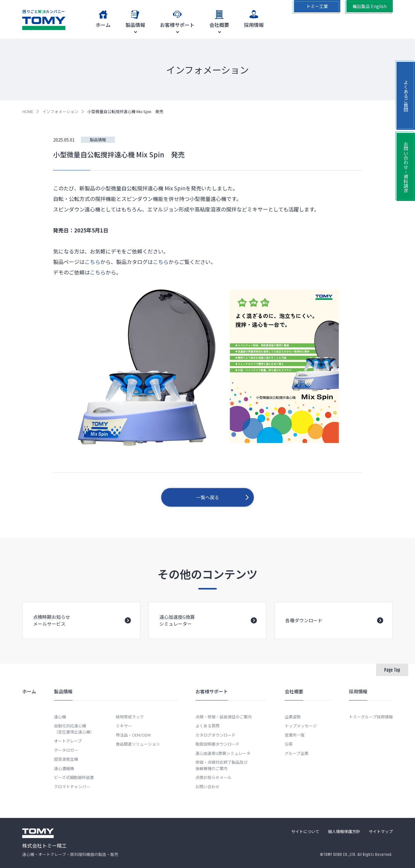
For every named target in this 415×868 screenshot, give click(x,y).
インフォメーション (60, 111)
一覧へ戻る (208, 497)
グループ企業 (297, 753)
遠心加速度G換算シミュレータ (223, 753)
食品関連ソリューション (138, 744)
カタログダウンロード (216, 735)
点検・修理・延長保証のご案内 (224, 717)
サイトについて (305, 831)
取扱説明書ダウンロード (218, 744)
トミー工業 (317, 6)
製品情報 (98, 140)
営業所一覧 (295, 735)
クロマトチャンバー (72, 787)
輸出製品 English (370, 6)
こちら (92, 262)
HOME (28, 111)
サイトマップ (381, 831)
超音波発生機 (66, 759)
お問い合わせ (207, 787)
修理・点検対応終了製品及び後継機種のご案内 (222, 765)
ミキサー (124, 726)
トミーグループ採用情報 (371, 717)
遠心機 (60, 717)
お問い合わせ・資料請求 (406, 167)
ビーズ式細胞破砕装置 (74, 777)
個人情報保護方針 (344, 831)
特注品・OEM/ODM (133, 735)
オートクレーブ (68, 741)
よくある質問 (207, 726)
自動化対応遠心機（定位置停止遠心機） (74, 729)
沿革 (289, 744)
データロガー (66, 750)
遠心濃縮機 (64, 768)
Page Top (392, 670)
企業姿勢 (293, 717)
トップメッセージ (301, 726)
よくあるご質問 (406, 96)
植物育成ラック (130, 717)
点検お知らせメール (214, 777)
